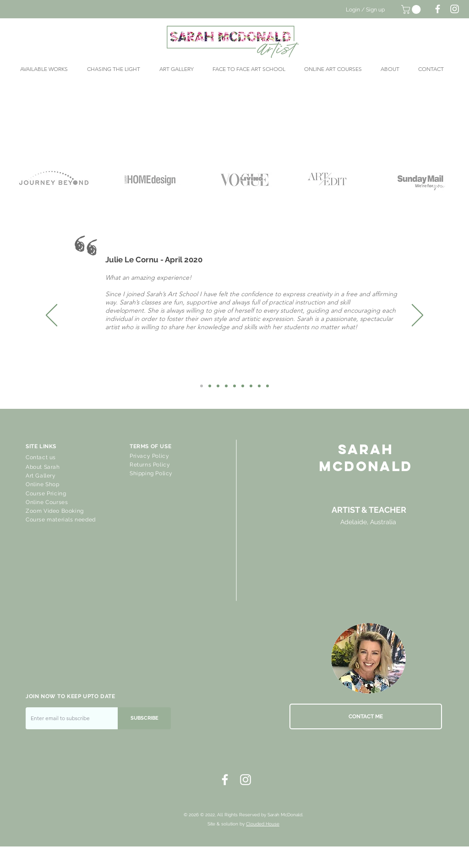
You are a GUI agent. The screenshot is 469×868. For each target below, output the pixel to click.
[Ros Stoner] (226, 386)
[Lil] (218, 386)
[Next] (417, 316)
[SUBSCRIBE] (144, 718)
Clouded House (263, 824)
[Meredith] (243, 386)
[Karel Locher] (251, 386)
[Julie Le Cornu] (202, 386)
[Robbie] (267, 386)
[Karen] (210, 386)
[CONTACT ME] (366, 716)
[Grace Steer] (234, 386)
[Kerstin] (259, 386)
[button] (412, 9)
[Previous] (52, 316)
